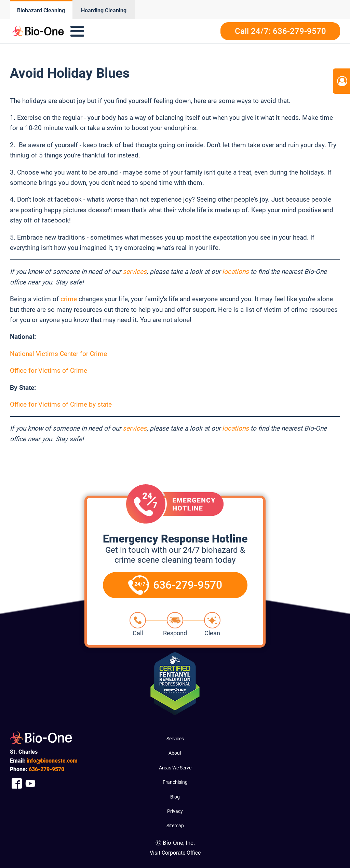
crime (69, 299)
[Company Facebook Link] (17, 784)
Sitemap (175, 826)
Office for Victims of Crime (49, 371)
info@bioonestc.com (52, 761)
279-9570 (46, 769)
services (135, 272)
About (175, 753)
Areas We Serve (175, 768)
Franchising (175, 782)
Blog (175, 797)
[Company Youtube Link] (30, 784)
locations (235, 272)
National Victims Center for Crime (58, 354)
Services (175, 739)
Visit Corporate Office (175, 853)
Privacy (175, 811)
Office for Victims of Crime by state (61, 404)
